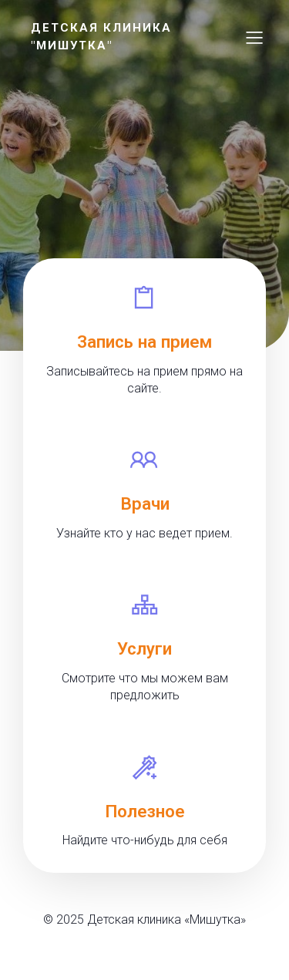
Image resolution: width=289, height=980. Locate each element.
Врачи (145, 503)
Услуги (144, 648)
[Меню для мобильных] (254, 37)
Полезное (145, 811)
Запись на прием (144, 342)
